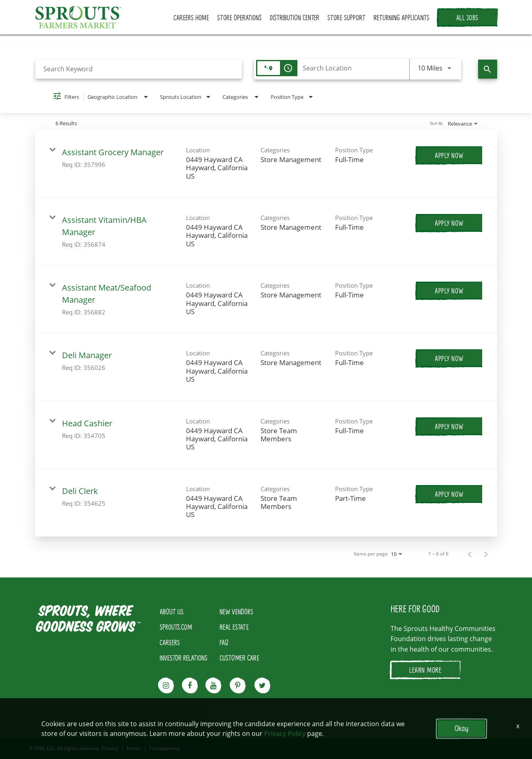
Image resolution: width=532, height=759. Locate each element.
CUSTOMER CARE (239, 658)
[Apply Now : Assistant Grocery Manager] (449, 155)
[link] (266, 164)
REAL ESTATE (234, 627)
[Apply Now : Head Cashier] (449, 426)
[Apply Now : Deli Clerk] (449, 494)
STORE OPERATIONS (239, 17)
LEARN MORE (425, 670)
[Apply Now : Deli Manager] (449, 358)
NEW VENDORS (236, 611)
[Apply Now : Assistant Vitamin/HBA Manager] (449, 223)
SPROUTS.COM (176, 627)
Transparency (164, 748)
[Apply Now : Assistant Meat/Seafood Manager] (449, 291)
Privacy (110, 748)
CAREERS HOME (191, 17)
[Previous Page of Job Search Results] (470, 554)
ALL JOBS (467, 17)
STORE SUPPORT (346, 17)
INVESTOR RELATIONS (184, 658)
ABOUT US (172, 611)
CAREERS (170, 642)
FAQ (224, 642)
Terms (133, 748)
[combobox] (139, 69)
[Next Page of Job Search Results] (486, 554)
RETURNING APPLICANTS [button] (402, 17)
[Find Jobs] (488, 69)
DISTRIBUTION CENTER (295, 17)
